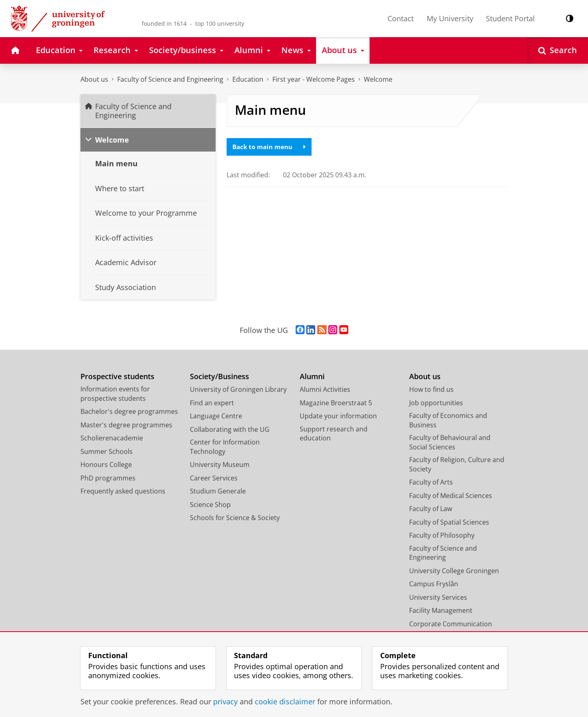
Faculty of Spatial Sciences (449, 522)
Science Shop (210, 505)
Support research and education (334, 434)
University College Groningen (454, 571)
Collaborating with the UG (230, 429)
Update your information (338, 416)
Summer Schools (107, 451)
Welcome (378, 79)
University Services (438, 597)
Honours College (106, 465)
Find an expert (212, 403)
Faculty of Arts (431, 482)
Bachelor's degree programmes (129, 411)
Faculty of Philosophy (442, 535)
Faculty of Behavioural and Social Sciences (450, 442)
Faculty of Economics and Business (448, 420)
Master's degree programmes (126, 425)
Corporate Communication (451, 624)
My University (450, 18)
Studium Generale (218, 491)
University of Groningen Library (238, 389)
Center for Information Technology (225, 447)
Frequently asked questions (123, 491)
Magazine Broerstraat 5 (336, 403)
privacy (225, 701)
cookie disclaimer (285, 701)
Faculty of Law (431, 509)
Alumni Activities (325, 389)
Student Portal (510, 18)
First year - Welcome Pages (314, 79)
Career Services (214, 478)
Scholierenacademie (112, 438)
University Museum (220, 465)
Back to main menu (271, 147)
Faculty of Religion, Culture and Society (457, 464)
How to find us (431, 389)
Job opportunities (436, 403)
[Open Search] (558, 50)
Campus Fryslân (434, 584)
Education (248, 79)
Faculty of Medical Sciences (451, 496)
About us (94, 79)
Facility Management (441, 610)
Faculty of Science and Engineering (170, 79)
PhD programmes (108, 478)
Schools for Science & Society (235, 518)
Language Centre (216, 416)
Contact (401, 18)
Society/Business (219, 376)
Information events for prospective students (115, 394)
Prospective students (117, 376)
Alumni (312, 376)
